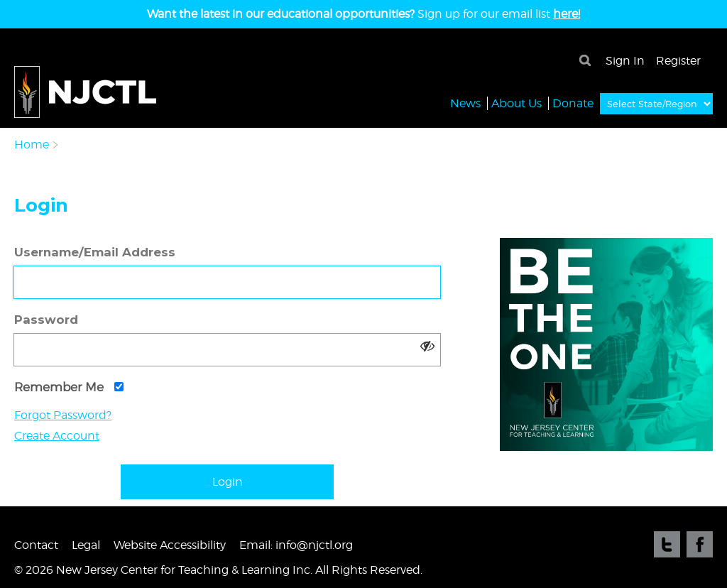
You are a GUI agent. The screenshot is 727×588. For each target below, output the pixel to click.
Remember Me (69, 387)
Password (46, 320)
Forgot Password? (63, 415)
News (465, 103)
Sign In (625, 61)
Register (678, 61)
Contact (36, 545)
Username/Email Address (95, 252)
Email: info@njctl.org (296, 545)
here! (567, 14)
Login (228, 482)
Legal (86, 545)
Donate (573, 103)
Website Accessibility (170, 545)
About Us (516, 103)
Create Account (57, 436)
